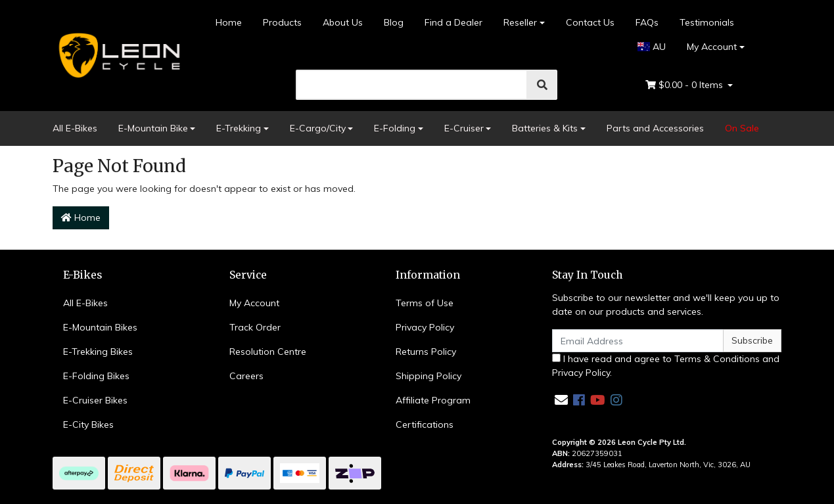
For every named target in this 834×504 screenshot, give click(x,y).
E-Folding (395, 128)
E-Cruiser (464, 128)
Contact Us (590, 22)
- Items (685, 85)
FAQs (647, 22)
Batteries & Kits (545, 128)
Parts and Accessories (655, 128)
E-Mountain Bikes (100, 327)
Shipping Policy (429, 376)
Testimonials (707, 22)
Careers (246, 376)
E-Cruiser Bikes (95, 400)
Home (229, 22)
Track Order (255, 327)
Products (282, 22)
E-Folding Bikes (96, 376)
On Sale (742, 128)
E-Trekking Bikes (98, 352)
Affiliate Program (433, 400)
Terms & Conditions (717, 359)
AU (652, 47)
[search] (412, 85)
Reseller (520, 22)
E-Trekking (239, 128)
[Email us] (561, 400)
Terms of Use (425, 303)
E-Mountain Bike (153, 128)
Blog (394, 22)
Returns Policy (426, 352)
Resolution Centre (268, 352)
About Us (343, 22)
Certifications (425, 424)
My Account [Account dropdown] (712, 47)
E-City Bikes (88, 424)
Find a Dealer (453, 22)
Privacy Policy (425, 327)
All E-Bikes (75, 128)
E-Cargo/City (318, 128)
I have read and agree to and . (666, 366)
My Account (254, 303)
